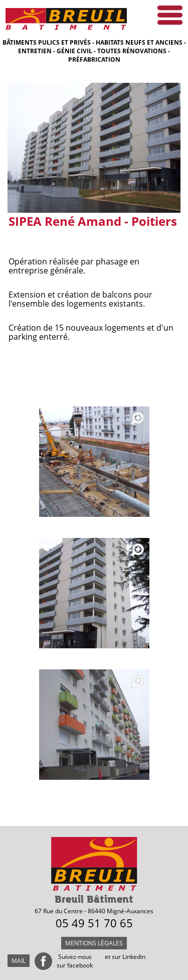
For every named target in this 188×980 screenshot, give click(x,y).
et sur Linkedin (125, 957)
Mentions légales (94, 943)
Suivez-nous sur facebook (75, 961)
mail (19, 961)
